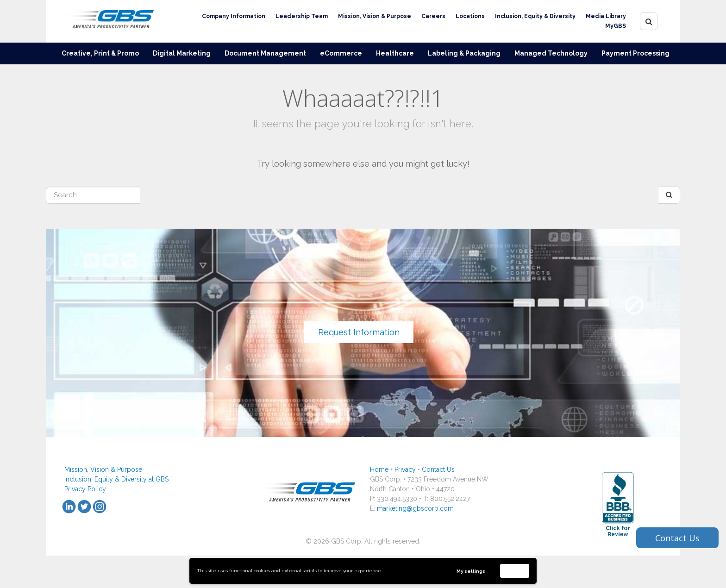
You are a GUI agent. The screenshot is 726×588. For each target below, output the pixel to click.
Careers (433, 16)
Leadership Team (302, 16)
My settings (471, 571)
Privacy (405, 469)
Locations (470, 16)
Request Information (359, 332)
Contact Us (438, 469)
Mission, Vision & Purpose (375, 16)
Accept (515, 571)
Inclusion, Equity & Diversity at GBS (116, 479)
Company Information (234, 16)
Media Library (606, 16)
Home (379, 469)
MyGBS (616, 26)
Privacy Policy (85, 489)
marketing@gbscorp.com (415, 508)
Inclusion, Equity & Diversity (535, 16)
